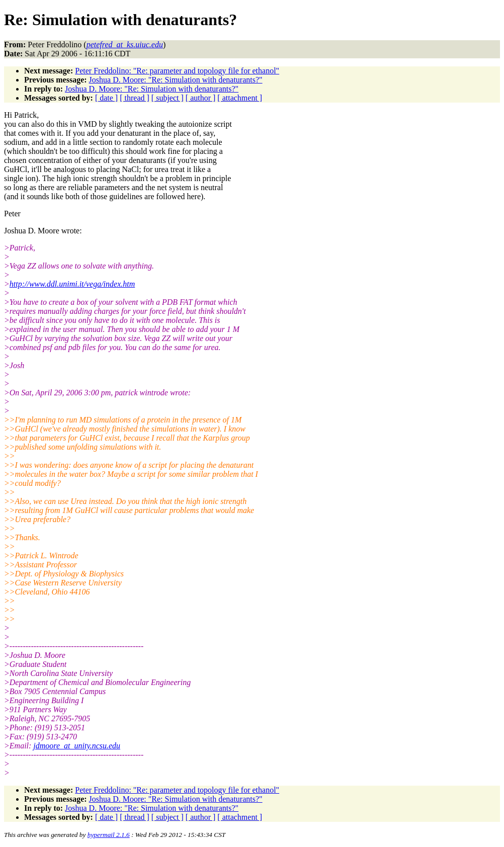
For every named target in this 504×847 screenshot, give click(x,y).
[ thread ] (135, 98)
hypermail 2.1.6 (109, 835)
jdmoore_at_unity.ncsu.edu (77, 746)
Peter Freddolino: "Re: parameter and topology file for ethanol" (177, 71)
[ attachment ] (240, 98)
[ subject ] (167, 98)
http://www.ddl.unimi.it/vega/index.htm (72, 284)
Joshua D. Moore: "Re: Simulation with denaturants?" (176, 80)
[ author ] (201, 98)
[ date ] (106, 98)
